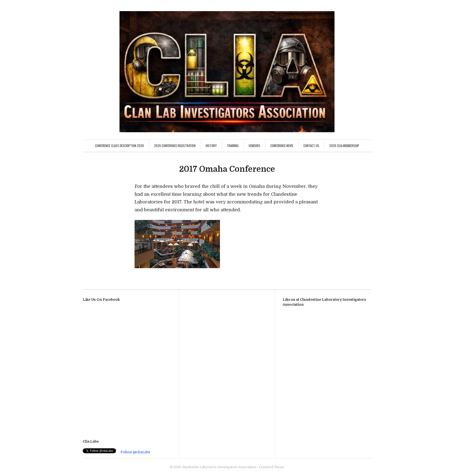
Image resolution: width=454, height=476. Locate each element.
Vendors (254, 146)
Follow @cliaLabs (135, 452)
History (211, 146)
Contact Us (311, 146)
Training (233, 146)
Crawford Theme (272, 467)
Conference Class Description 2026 (119, 146)
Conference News (282, 146)
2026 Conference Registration (175, 146)
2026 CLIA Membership (344, 146)
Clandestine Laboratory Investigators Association (219, 467)
